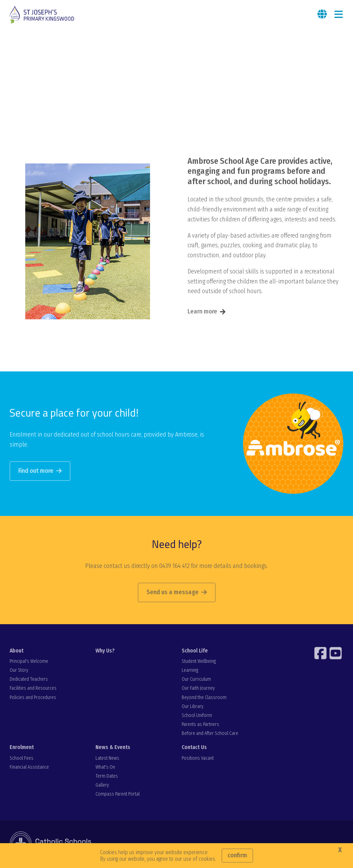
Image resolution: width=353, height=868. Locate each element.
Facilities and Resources (33, 688)
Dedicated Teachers (29, 679)
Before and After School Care (210, 733)
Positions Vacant (198, 758)
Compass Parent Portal (118, 794)
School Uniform (197, 715)
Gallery (102, 785)
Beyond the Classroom (204, 697)
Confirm (237, 855)
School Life (195, 651)
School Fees (22, 758)
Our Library (193, 706)
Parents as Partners (200, 724)
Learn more (202, 311)
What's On (105, 767)
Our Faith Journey (198, 688)
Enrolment (22, 747)
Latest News (107, 758)
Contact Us (194, 747)
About (17, 651)
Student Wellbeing (199, 661)
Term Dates (107, 776)
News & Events (113, 747)
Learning (190, 670)
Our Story (19, 670)
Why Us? (105, 651)
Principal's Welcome (29, 661)
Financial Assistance (29, 767)
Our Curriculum (196, 679)
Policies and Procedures (33, 697)
